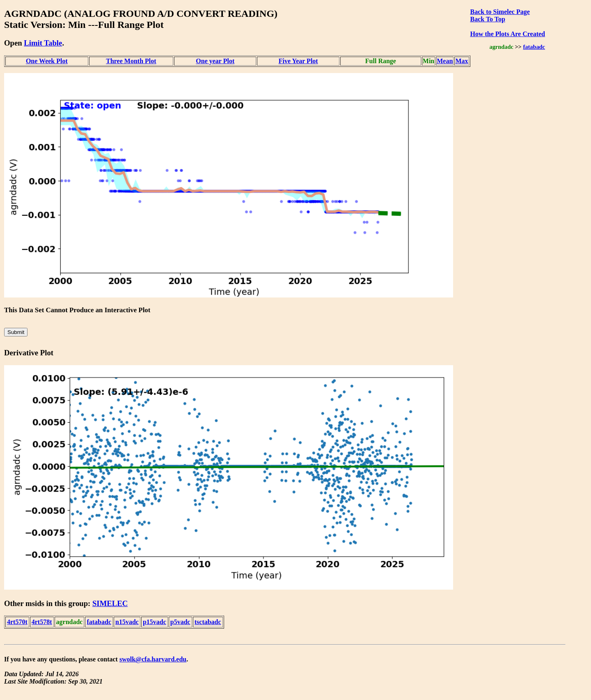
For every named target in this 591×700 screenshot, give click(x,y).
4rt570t (17, 622)
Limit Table (43, 43)
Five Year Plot (298, 61)
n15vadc (127, 622)
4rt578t (42, 622)
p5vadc (180, 622)
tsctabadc (208, 622)
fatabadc (534, 47)
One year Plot (215, 61)
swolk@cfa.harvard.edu (153, 659)
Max (462, 61)
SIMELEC (110, 603)
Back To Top (488, 19)
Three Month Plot (131, 61)
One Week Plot (47, 61)
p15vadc (155, 622)
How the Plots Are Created (508, 34)
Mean (445, 61)
